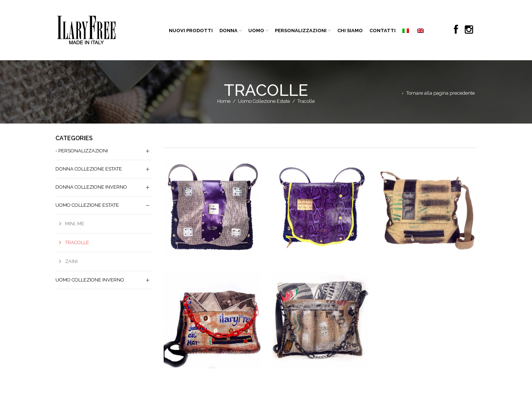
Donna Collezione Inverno (91, 187)
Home (224, 101)
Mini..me (75, 224)
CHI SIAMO (350, 31)
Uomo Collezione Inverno (90, 280)
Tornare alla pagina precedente (441, 93)
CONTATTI (383, 31)
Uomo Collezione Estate (264, 101)
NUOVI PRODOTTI (191, 31)
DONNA (229, 31)
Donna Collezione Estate (89, 169)
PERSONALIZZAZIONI (301, 31)
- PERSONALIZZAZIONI (82, 151)
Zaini (71, 261)
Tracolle (77, 242)
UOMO (256, 31)
